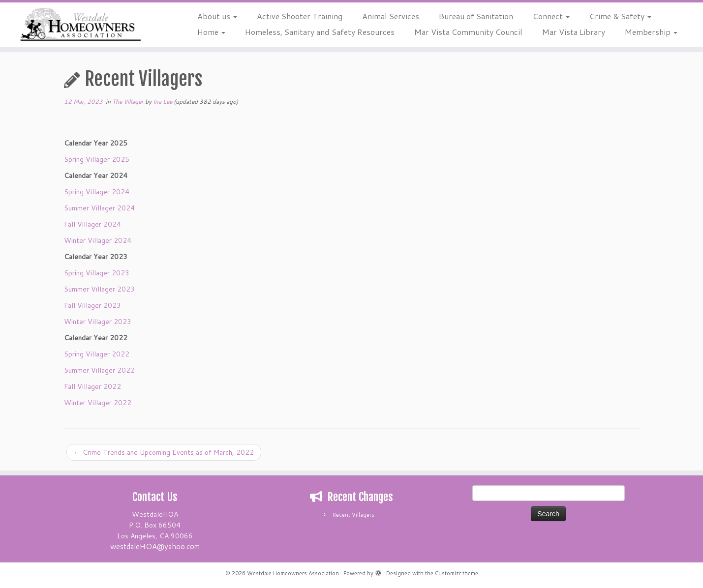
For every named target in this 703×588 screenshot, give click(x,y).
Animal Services (391, 16)
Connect (551, 16)
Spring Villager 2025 (97, 159)
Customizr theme (457, 573)
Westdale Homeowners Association (293, 573)
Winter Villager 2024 (98, 240)
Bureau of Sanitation (476, 16)
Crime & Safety (620, 16)
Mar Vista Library (574, 32)
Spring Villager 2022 (97, 354)
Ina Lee (163, 102)
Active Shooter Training (300, 16)
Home (211, 32)
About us (217, 16)
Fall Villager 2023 (92, 305)
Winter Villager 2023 (98, 322)
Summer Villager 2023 (99, 289)
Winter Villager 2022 (98, 403)
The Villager (129, 102)
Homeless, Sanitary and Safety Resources (320, 32)
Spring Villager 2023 (97, 273)
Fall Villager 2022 (92, 386)
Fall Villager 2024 (92, 224)
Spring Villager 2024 (97, 192)
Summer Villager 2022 (99, 370)
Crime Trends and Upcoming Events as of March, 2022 (164, 452)
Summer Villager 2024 (99, 208)
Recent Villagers (353, 515)
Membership (651, 32)
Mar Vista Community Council (468, 32)
